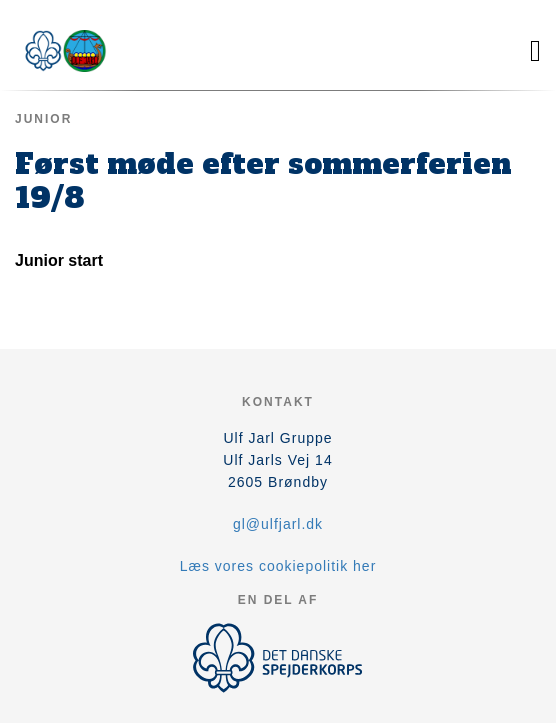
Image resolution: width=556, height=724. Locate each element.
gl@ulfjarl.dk (278, 524)
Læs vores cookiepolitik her (278, 566)
